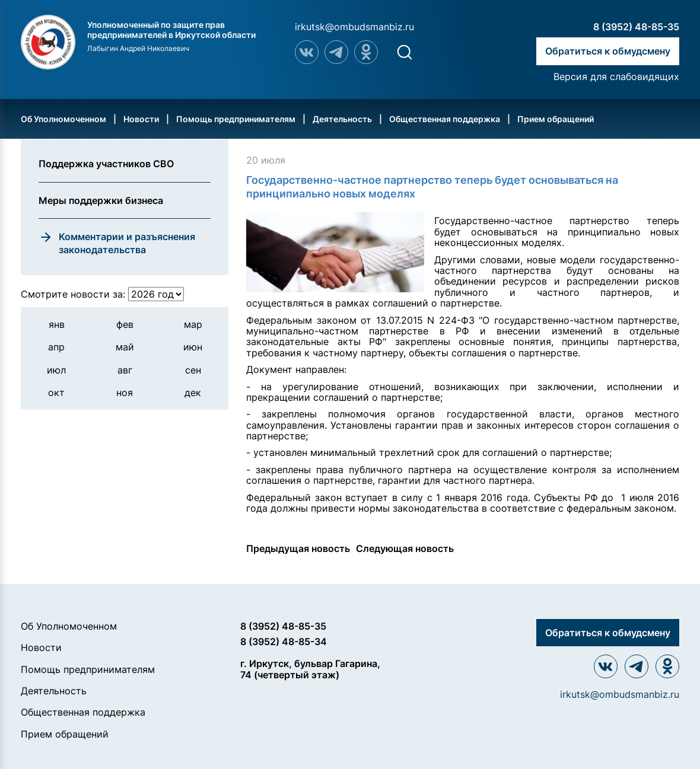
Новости (141, 119)
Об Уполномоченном (63, 119)
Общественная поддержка (445, 119)
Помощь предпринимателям (236, 119)
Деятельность (342, 119)
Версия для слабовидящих (616, 76)
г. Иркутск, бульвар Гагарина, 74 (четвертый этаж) (310, 669)
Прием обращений (556, 119)
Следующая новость (405, 548)
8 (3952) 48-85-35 (636, 27)
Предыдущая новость (298, 548)
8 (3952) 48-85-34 (284, 642)
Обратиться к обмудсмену (608, 51)
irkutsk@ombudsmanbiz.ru (354, 27)
